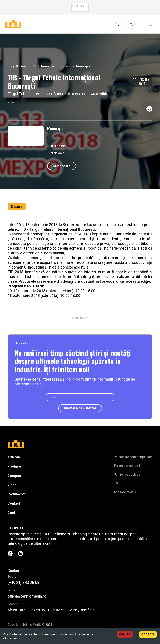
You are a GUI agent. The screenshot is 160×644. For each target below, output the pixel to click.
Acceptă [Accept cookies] (148, 634)
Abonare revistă (125, 492)
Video (12, 485)
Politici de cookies (127, 475)
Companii (15, 476)
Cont (11, 513)
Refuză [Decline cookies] (125, 634)
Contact (14, 503)
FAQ (117, 483)
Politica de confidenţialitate (133, 457)
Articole (14, 457)
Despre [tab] (17, 207)
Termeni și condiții (127, 466)
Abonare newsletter (80, 408)
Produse (14, 466)
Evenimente (17, 494)
